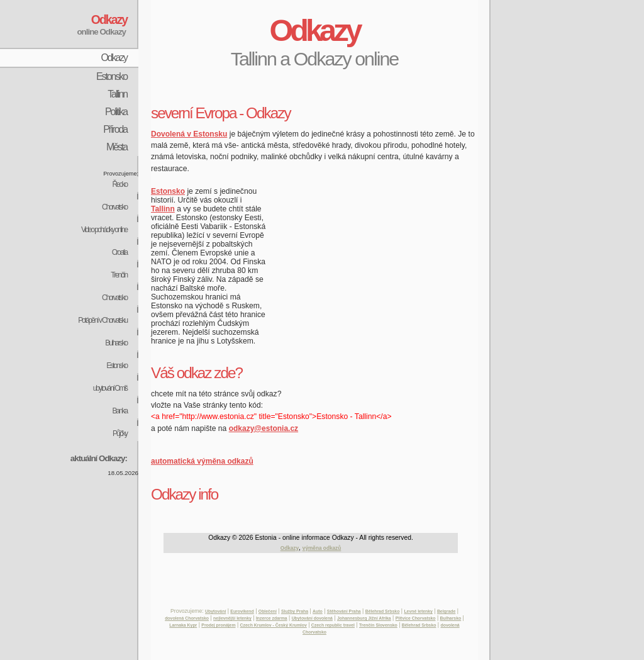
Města (117, 147)
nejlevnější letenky (232, 618)
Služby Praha (295, 611)
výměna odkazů (322, 548)
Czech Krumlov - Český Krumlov (274, 625)
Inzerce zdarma (272, 618)
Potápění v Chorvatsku (103, 320)
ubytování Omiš (110, 388)
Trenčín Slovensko (378, 625)
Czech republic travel (333, 625)
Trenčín (119, 275)
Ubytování (215, 611)
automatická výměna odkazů (202, 461)
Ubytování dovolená (312, 618)
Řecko (119, 184)
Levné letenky (418, 611)
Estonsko (112, 76)
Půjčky (120, 433)
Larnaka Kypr (183, 625)
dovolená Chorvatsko (187, 618)
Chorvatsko (114, 207)
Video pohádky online (104, 230)
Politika (116, 112)
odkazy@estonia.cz (264, 428)
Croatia (119, 252)
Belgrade (446, 611)
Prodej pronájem (218, 625)
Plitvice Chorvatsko (416, 618)
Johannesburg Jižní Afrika (364, 618)
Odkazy (114, 58)
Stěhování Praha (344, 611)
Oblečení (268, 611)
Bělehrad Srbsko (383, 611)
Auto (318, 611)
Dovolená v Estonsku (189, 134)
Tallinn (117, 94)
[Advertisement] (298, 89)
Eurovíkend (242, 611)
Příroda (115, 129)
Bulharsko (116, 343)
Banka (119, 411)
